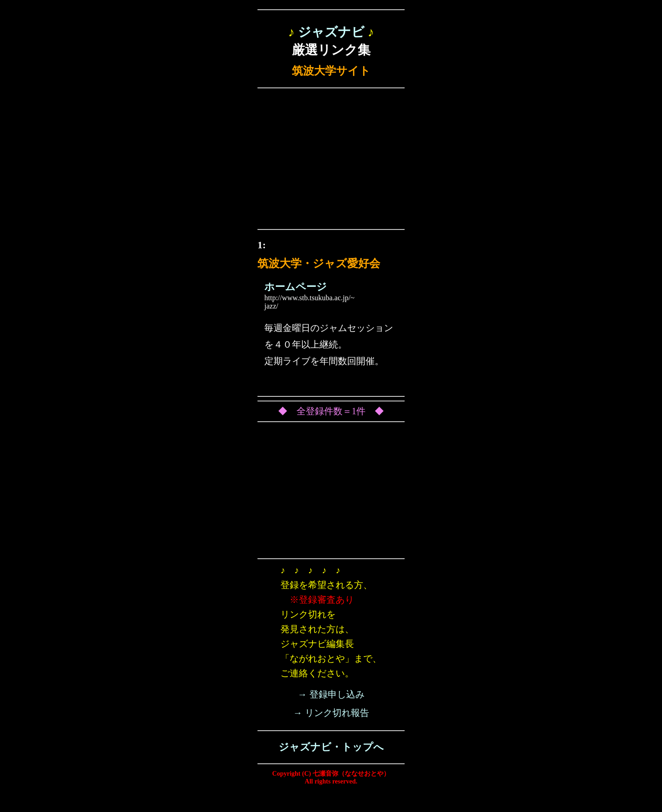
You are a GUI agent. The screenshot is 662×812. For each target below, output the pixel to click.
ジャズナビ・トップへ (331, 747)
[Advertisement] (331, 161)
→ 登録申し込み (331, 694)
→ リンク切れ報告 (331, 713)
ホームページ (296, 287)
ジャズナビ (331, 32)
